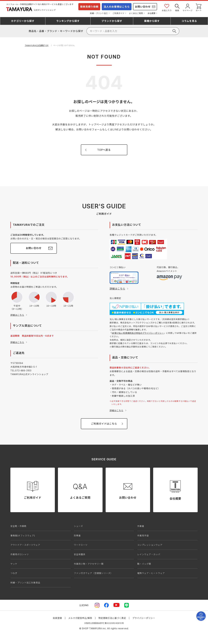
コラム (189, 21)
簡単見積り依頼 (89, 7)
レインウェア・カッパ (149, 554)
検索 (177, 7)
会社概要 (152, 13)
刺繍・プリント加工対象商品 (25, 583)
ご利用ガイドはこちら (104, 424)
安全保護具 (80, 554)
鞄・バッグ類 (144, 564)
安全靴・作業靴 (18, 526)
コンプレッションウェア (150, 545)
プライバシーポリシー (144, 618)
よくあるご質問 (136, 13)
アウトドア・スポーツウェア (25, 545)
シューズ (78, 526)
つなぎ (14, 573)
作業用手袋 (143, 536)
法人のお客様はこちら (117, 7)
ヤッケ (14, 564)
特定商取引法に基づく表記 (112, 618)
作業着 (141, 526)
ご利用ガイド (119, 13)
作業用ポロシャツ (20, 554)
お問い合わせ (143, 7)
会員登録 (57, 618)
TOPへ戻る (104, 150)
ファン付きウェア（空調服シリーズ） (93, 573)
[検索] (133, 31)
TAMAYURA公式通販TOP (37, 45)
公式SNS (84, 605)
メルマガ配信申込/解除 (80, 618)
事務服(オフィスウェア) (23, 536)
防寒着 (77, 536)
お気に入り (167, 7)
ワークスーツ (81, 545)
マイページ (188, 7)
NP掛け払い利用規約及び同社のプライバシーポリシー (138, 333)
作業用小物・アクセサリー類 (89, 564)
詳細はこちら (17, 315)
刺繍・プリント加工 (99, 13)
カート (199, 7)
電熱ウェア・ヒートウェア (151, 573)
